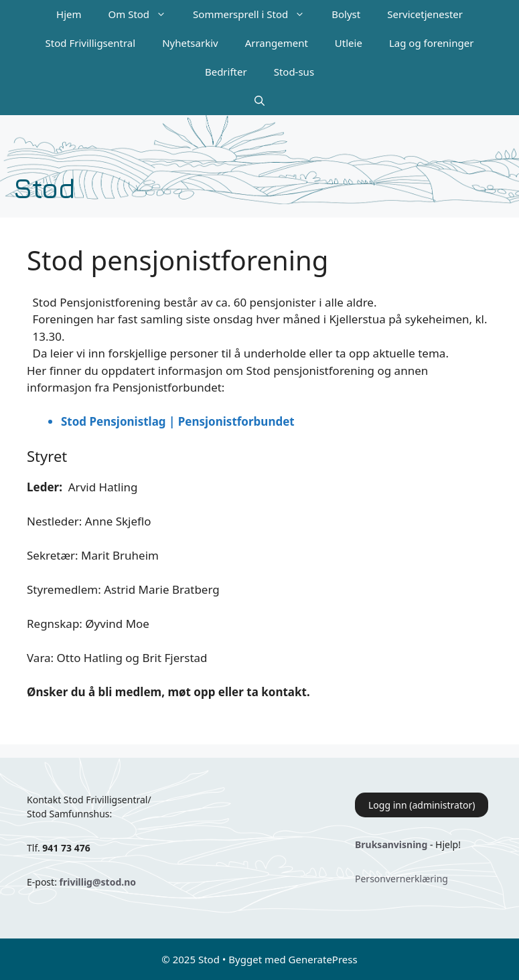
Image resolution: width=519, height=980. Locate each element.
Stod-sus (294, 72)
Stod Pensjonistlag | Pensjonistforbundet (178, 421)
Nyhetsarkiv (190, 43)
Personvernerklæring (401, 879)
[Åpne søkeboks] (259, 101)
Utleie (349, 43)
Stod (45, 187)
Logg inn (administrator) (422, 805)
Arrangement (277, 43)
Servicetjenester (425, 14)
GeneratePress (323, 959)
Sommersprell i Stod (255, 14)
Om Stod (144, 14)
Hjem (69, 14)
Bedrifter (226, 72)
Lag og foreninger (431, 43)
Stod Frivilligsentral (91, 43)
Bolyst (346, 14)
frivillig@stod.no (98, 882)
